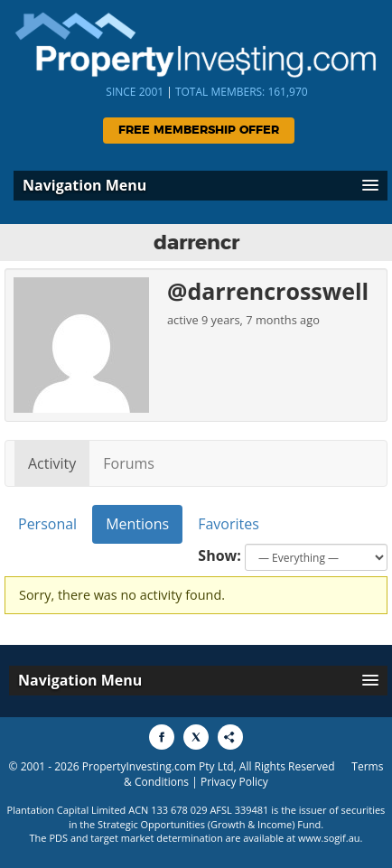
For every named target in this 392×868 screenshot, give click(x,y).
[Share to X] (196, 737)
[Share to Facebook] (162, 737)
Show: (219, 555)
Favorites (229, 524)
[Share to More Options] (230, 737)
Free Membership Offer (199, 131)
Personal (47, 524)
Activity (52, 463)
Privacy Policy (234, 782)
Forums (129, 463)
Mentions (137, 524)
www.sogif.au (329, 838)
